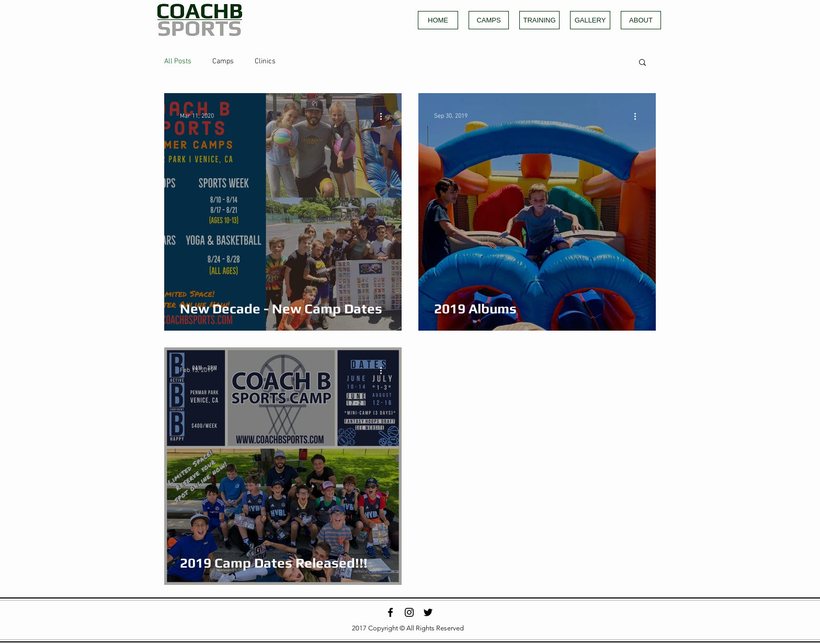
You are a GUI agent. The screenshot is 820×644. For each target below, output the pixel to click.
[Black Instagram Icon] (409, 612)
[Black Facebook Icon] (390, 612)
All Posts (178, 61)
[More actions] (384, 116)
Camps (223, 61)
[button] (642, 63)
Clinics (265, 61)
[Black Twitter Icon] (428, 612)
